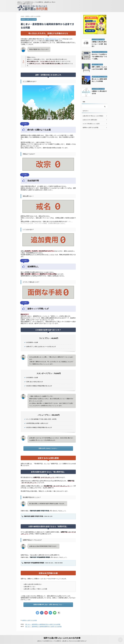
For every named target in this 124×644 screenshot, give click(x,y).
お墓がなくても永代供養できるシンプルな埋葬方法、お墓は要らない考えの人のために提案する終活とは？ (62, 641)
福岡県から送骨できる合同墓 (29, 620)
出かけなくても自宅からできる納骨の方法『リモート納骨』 (99, 57)
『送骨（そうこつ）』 (51, 39)
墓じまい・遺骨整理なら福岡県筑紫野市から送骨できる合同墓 (43, 627)
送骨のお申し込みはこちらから (48, 448)
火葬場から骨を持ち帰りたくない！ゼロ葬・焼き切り (99, 44)
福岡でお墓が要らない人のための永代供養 (62, 638)
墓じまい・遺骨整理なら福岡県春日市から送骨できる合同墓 (43, 624)
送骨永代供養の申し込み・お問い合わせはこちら (48, 605)
